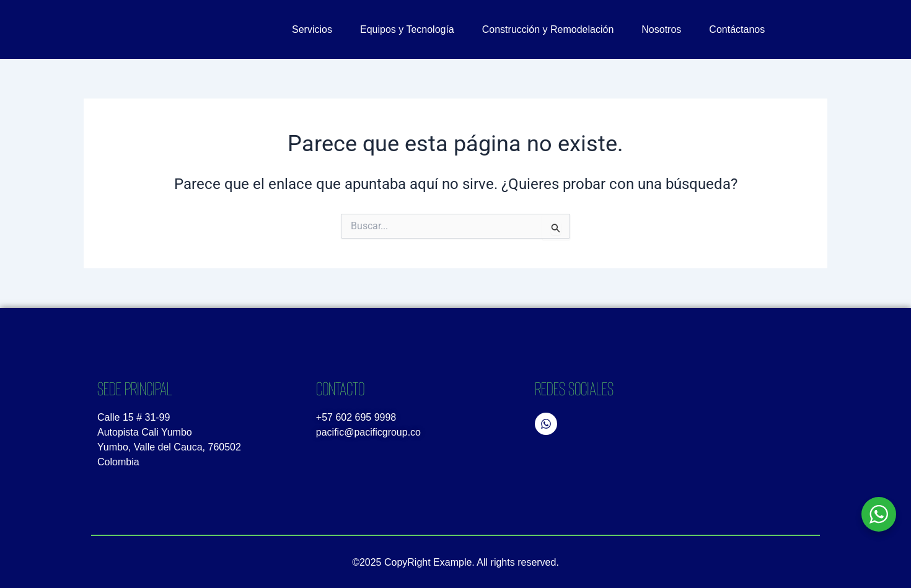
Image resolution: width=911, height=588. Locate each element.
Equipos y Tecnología (407, 29)
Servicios (312, 29)
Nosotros (661, 29)
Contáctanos (737, 29)
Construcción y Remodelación (548, 29)
